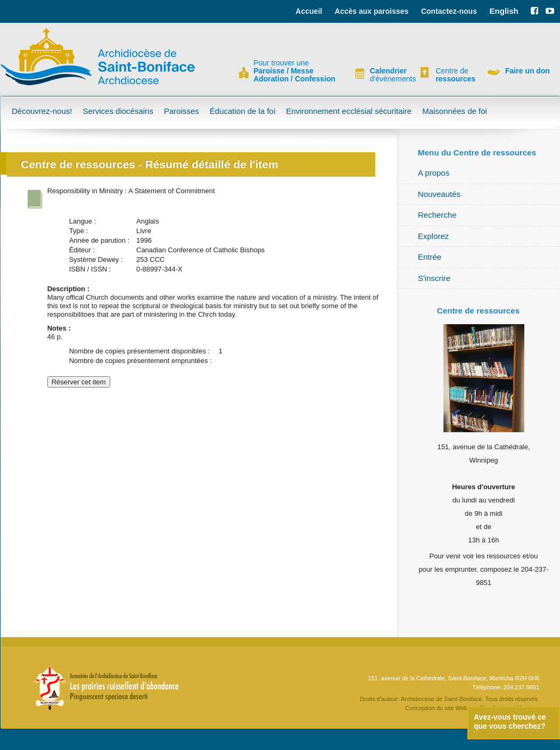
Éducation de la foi (242, 111)
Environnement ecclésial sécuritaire (349, 111)
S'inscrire (434, 278)
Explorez (433, 236)
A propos (434, 173)
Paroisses (182, 111)
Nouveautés (439, 194)
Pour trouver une (294, 71)
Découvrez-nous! (42, 111)
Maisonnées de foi (455, 111)
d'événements (389, 75)
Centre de (454, 75)
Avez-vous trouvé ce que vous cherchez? (510, 722)
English (504, 11)
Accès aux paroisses (372, 11)
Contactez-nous (449, 11)
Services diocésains (118, 111)
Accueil (309, 11)
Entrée (430, 257)
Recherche (437, 215)
